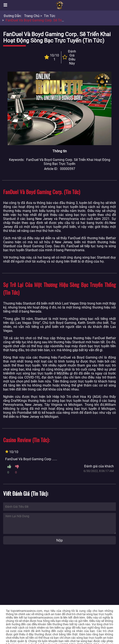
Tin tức (50, 16)
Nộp (59, 540)
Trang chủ (32, 16)
